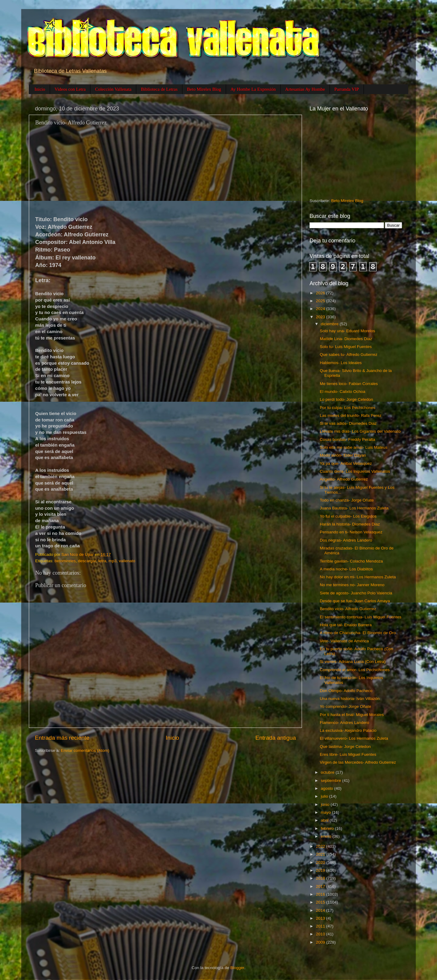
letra (102, 561)
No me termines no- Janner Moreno (352, 585)
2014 (321, 910)
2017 (321, 886)
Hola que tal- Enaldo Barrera (346, 625)
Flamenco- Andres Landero (345, 723)
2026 (321, 293)
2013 (321, 918)
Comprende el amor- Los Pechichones (355, 670)
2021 (321, 854)
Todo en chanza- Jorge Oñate (347, 500)
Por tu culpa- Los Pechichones (348, 408)
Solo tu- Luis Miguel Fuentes (346, 347)
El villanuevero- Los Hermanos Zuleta (354, 738)
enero (327, 836)
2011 (321, 926)
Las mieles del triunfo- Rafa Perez (351, 416)
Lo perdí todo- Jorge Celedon (347, 399)
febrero (328, 828)
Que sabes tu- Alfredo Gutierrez (349, 355)
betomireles (65, 561)
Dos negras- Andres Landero (346, 540)
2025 (321, 301)
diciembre (330, 324)
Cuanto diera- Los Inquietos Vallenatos (355, 471)
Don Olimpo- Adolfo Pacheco (346, 691)
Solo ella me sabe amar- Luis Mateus (354, 447)
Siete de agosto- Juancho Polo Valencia (356, 593)
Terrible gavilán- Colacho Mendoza (351, 561)
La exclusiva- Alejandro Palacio (348, 730)
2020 (321, 862)
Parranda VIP (347, 89)
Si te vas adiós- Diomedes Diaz (348, 423)
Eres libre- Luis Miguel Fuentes (348, 754)
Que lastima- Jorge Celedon (345, 747)
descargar (87, 561)
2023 (321, 317)
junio (326, 804)
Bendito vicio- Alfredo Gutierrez (348, 609)
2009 (321, 942)
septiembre (332, 781)
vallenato (127, 561)
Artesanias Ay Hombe (305, 89)
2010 (321, 934)
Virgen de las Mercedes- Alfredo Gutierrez (358, 762)
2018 (321, 878)
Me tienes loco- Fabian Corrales (349, 384)
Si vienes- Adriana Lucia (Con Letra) (353, 662)
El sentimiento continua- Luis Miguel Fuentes (361, 617)
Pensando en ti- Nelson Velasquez (351, 532)
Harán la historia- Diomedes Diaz (350, 524)
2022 (321, 846)
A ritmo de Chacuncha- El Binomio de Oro (358, 633)
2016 (321, 894)
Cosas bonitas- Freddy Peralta (347, 439)
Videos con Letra (70, 89)
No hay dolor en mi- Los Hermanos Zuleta (358, 577)
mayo (326, 812)
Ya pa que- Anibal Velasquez (346, 463)
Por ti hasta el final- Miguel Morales (352, 715)
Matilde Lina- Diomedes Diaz (346, 339)
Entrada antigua (276, 738)
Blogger (237, 968)
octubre (328, 772)
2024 (321, 309)
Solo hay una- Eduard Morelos (347, 331)
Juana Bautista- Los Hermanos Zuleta (354, 508)
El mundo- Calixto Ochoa (343, 392)
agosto (327, 788)
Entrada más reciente (62, 738)
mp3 (113, 561)
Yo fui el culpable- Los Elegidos (348, 516)
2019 (321, 870)
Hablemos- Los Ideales (341, 363)
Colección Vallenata (113, 89)
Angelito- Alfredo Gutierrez (344, 479)
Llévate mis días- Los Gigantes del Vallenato (360, 431)
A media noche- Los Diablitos (346, 569)
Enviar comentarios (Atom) (85, 750)
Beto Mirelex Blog (204, 89)
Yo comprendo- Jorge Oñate (346, 706)
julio (325, 796)
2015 (321, 902)
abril (325, 820)
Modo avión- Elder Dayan (343, 455)
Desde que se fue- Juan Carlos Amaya (355, 601)
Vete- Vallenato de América (344, 641)
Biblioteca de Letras (159, 89)
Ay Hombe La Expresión (253, 89)
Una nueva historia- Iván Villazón (350, 699)
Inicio (40, 89)
